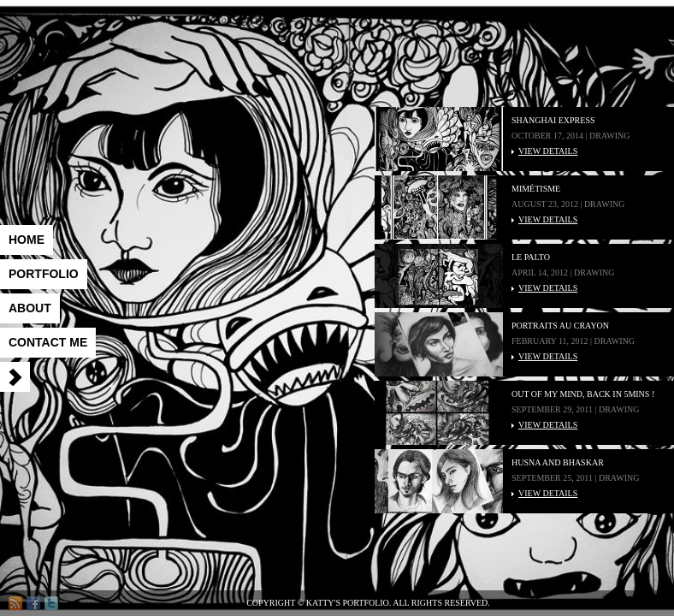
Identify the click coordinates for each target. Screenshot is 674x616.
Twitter (51, 603)
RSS (15, 603)
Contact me (48, 342)
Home (27, 240)
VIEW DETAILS (548, 151)
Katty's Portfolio (167, 60)
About (30, 308)
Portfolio (44, 274)
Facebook (33, 603)
